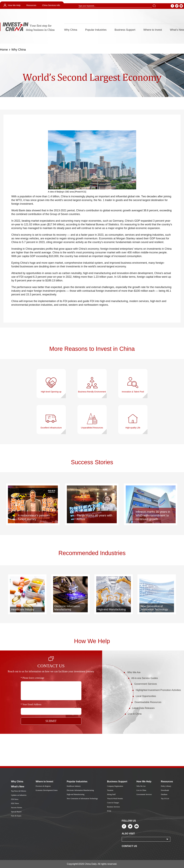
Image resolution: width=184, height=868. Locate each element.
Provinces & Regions (43, 786)
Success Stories (92, 462)
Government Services (146, 684)
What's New (177, 30)
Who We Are (134, 672)
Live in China (135, 714)
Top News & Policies (19, 791)
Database (164, 794)
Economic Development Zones (47, 790)
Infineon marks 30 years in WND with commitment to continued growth (153, 515)
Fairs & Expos (16, 816)
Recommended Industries (92, 553)
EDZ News (15, 803)
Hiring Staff (111, 794)
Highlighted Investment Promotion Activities (158, 690)
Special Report (16, 812)
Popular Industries (96, 30)
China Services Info (51, 5)
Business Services (113, 807)
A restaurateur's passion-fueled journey (34, 517)
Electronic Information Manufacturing (67, 608)
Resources (31, 5)
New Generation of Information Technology (154, 608)
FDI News (15, 799)
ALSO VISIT (128, 834)
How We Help (14, 5)
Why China (71, 30)
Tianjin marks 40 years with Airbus (95, 517)
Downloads (165, 790)
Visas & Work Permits (115, 799)
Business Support (125, 30)
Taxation (110, 790)
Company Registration (115, 786)
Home (4, 50)
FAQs (109, 811)
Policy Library (166, 786)
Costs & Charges (113, 803)
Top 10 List (165, 799)
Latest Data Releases (143, 708)
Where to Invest (153, 30)
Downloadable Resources (148, 702)
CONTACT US (129, 846)
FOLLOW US (129, 821)
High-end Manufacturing (112, 609)
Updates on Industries (19, 795)
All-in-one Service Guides (145, 678)
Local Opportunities (146, 696)
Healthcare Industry (23, 609)
